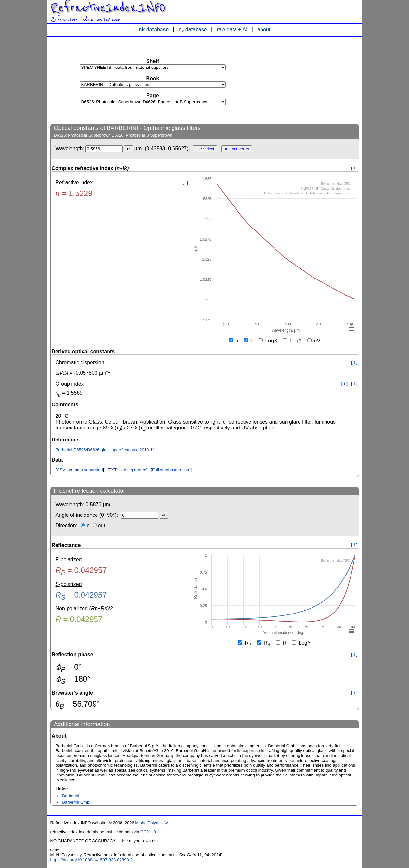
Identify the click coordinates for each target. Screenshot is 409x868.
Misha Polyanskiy (151, 823)
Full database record (171, 470)
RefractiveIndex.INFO (108, 8)
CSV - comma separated (80, 470)
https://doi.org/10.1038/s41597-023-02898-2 (92, 860)
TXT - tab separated (128, 470)
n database (193, 29)
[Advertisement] (310, 80)
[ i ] (354, 168)
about (264, 29)
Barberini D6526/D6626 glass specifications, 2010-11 (105, 450)
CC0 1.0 (148, 832)
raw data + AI (232, 29)
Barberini (70, 796)
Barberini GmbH (77, 802)
